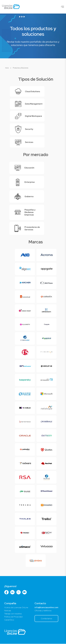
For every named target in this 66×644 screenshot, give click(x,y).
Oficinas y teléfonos (43, 611)
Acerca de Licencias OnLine (16, 608)
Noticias (8, 611)
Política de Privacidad (13, 617)
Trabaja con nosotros (13, 614)
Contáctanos (46, 619)
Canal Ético (9, 620)
